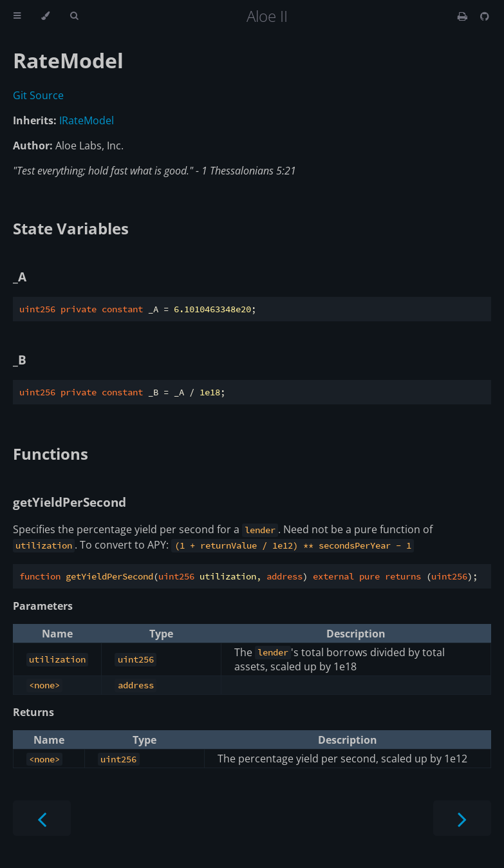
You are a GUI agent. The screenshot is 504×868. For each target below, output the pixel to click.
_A (20, 277)
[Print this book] (464, 16)
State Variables (71, 228)
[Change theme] (45, 16)
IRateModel (87, 120)
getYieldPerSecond (70, 502)
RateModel (68, 60)
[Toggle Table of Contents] (17, 16)
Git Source (38, 95)
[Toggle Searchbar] (74, 16)
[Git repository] (485, 16)
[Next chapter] (462, 818)
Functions (51, 454)
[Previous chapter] (42, 818)
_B (20, 360)
